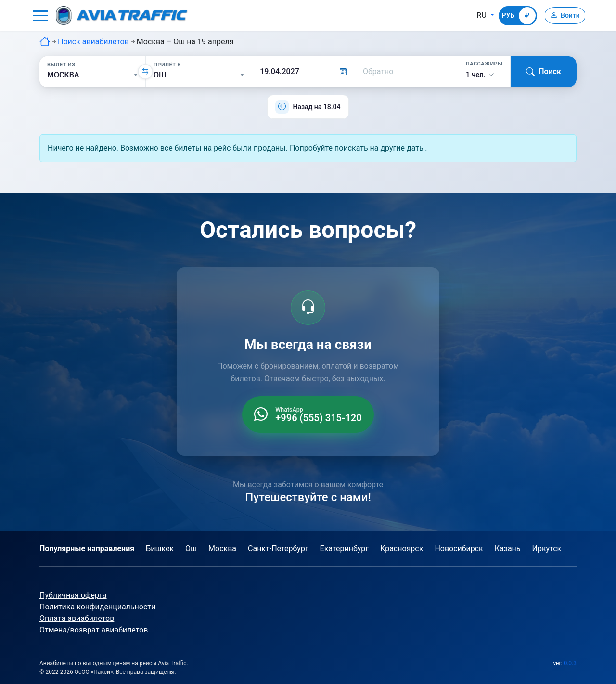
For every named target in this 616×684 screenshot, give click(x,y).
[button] (40, 15)
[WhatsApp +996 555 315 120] (308, 414)
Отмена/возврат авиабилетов (94, 630)
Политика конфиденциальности (97, 607)
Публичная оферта (73, 595)
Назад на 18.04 (316, 107)
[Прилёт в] (199, 75)
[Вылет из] (92, 75)
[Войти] (562, 15)
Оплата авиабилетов (77, 618)
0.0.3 (570, 663)
